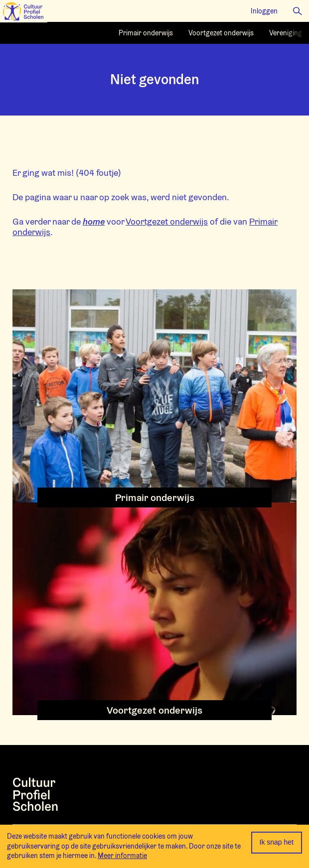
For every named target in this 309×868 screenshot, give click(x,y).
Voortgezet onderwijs (167, 221)
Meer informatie (122, 856)
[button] (298, 11)
